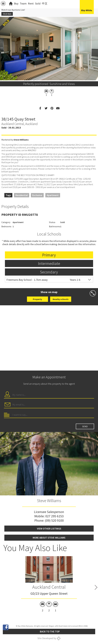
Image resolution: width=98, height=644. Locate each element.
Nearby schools (61, 299)
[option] (49, 78)
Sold (38, 3)
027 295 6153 (54, 516)
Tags (8, 195)
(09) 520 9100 (54, 520)
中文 (45, 3)
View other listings (49, 529)
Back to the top (50, 631)
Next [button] (96, 587)
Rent (31, 3)
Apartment (53, 195)
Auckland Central (49, 587)
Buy (16, 3)
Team (23, 3)
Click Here (7, 14)
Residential (22, 195)
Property (37, 299)
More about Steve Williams (49, 538)
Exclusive (37, 195)
